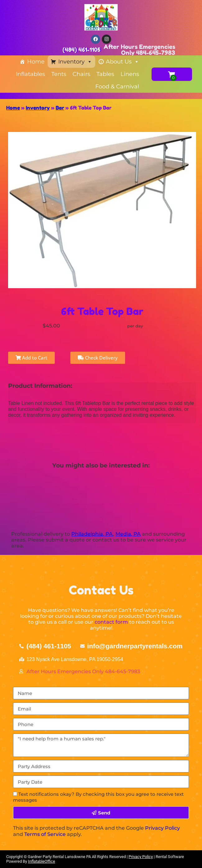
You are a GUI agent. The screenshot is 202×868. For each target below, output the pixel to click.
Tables (105, 74)
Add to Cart (31, 358)
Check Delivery (98, 358)
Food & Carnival (117, 87)
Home (36, 62)
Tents (59, 74)
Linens (130, 74)
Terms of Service (45, 834)
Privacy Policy (162, 828)
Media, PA (128, 534)
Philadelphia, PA (92, 534)
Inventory (75, 62)
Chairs (81, 74)
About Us (122, 62)
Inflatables (31, 74)
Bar (60, 108)
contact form (111, 622)
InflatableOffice (42, 861)
